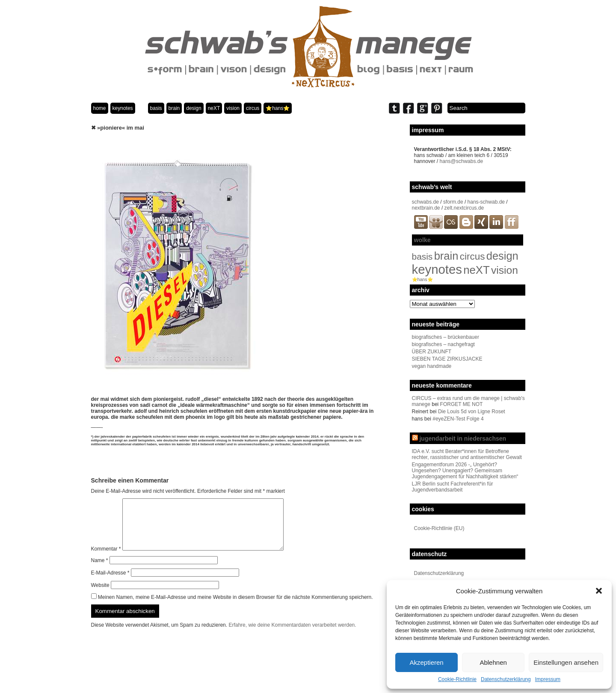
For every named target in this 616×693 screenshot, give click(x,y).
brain (174, 108)
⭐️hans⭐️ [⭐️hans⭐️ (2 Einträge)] (422, 279)
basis (156, 108)
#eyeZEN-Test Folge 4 (458, 419)
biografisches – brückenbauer (446, 337)
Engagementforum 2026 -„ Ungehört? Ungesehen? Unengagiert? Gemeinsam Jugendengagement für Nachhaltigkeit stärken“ (465, 471)
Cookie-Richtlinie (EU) (439, 528)
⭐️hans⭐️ (278, 108)
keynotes (123, 108)
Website (100, 595)
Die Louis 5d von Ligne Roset (472, 412)
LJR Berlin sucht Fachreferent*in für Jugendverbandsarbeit (453, 487)
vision (233, 108)
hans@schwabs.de (462, 161)
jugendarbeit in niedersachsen (463, 438)
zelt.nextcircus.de (464, 208)
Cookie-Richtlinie (457, 679)
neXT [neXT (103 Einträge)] (476, 270)
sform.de (453, 202)
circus (253, 108)
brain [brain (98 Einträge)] (446, 256)
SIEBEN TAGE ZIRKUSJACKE (447, 359)
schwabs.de (425, 202)
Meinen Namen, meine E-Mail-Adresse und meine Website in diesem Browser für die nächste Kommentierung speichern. (235, 607)
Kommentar (106, 559)
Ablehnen (493, 662)
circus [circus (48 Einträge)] (472, 256)
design (194, 108)
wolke (422, 240)
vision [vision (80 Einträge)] (505, 270)
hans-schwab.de (486, 202)
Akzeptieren (426, 662)
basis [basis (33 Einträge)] (422, 256)
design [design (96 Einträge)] (502, 256)
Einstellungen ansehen (566, 662)
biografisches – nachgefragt (443, 344)
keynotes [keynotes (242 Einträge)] (437, 269)
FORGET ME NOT (462, 404)
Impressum (548, 679)
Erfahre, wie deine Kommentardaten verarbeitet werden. (292, 635)
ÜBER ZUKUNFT (432, 352)
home (100, 108)
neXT (214, 108)
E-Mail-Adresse (110, 583)
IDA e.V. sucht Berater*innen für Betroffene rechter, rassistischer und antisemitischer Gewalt (467, 454)
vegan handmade (432, 366)
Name (100, 571)
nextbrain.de (426, 208)
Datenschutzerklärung (506, 679)
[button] (599, 591)
